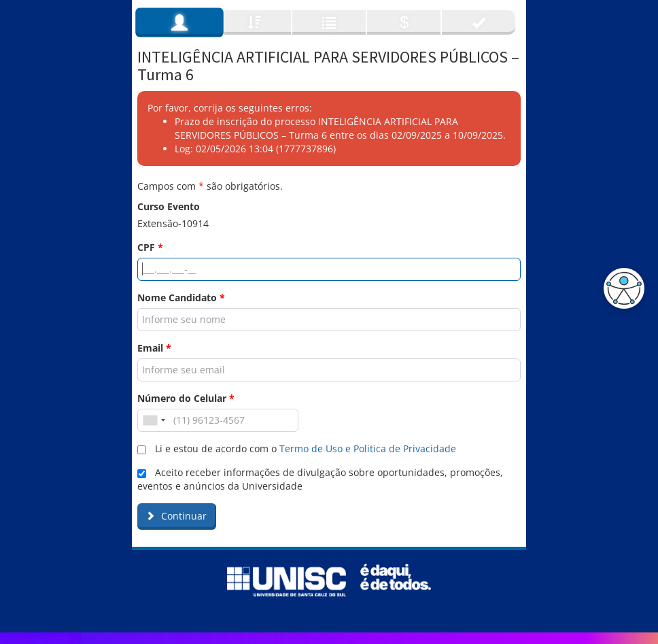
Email (154, 348)
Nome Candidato (181, 298)
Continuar (176, 516)
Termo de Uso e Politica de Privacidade (368, 448)
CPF (150, 247)
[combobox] (154, 420)
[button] (621, 288)
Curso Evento (169, 206)
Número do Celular (186, 398)
